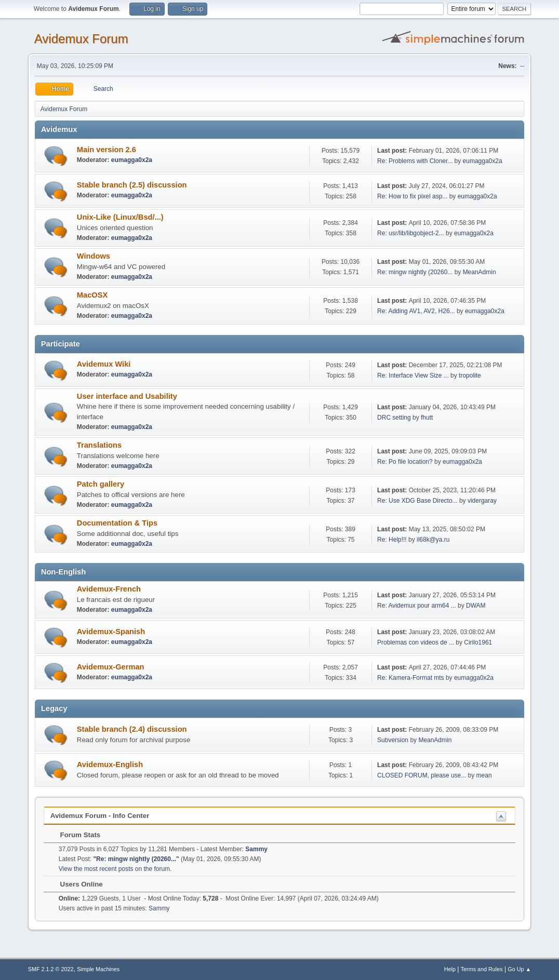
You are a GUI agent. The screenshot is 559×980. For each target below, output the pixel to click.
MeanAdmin (480, 272)
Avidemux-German (111, 667)
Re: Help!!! (392, 540)
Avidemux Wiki (104, 364)
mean (484, 775)
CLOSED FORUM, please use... (422, 775)
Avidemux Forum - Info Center (100, 816)
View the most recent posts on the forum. (115, 869)
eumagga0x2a (132, 160)
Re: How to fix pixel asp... (412, 196)
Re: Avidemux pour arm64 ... (417, 606)
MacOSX (92, 295)
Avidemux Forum (81, 39)
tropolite (470, 375)
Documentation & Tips (117, 523)
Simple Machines (98, 969)
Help (450, 969)
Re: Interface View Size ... (413, 375)
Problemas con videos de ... (416, 642)
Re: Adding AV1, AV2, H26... (416, 311)
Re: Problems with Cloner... (415, 161)
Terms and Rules (482, 969)
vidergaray (482, 501)
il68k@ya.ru (433, 540)
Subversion (393, 740)
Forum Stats (75, 835)
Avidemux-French (109, 589)
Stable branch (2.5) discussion (132, 185)
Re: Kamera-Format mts (411, 678)
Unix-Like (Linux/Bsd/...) (120, 217)
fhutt (427, 418)
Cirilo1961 (478, 642)
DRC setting (394, 418)
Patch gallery (101, 484)
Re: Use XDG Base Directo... (417, 501)
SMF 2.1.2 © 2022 (51, 969)
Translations (99, 445)
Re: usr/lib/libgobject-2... (411, 233)
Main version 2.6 (107, 150)
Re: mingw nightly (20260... (415, 272)
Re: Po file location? (405, 462)
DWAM (476, 606)
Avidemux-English (110, 764)
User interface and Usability (127, 396)
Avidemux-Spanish (111, 632)
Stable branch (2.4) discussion (132, 729)
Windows (94, 256)
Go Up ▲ (519, 969)
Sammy (256, 849)
